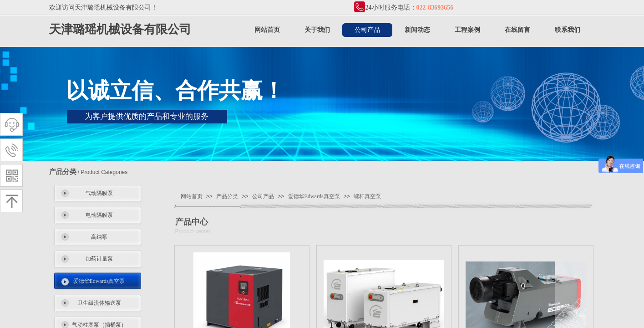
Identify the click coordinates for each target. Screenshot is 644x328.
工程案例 (467, 30)
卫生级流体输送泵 (99, 303)
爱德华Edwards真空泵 (99, 281)
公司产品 (367, 30)
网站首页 (267, 30)
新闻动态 (417, 30)
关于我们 (317, 30)
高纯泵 (99, 237)
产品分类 (227, 196)
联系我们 (568, 30)
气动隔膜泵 (99, 193)
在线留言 (517, 30)
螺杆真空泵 (367, 196)
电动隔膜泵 (99, 215)
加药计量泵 (99, 259)
